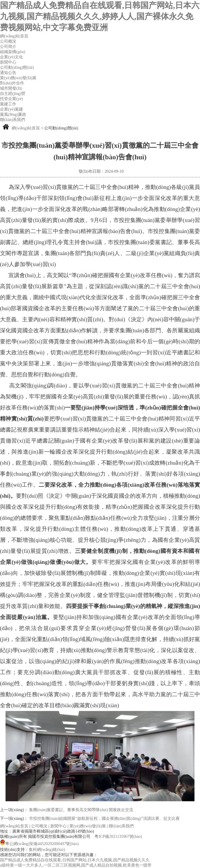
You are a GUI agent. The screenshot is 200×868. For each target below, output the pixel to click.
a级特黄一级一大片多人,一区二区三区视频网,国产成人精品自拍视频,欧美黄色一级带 (76, 865)
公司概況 (8, 41)
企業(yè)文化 (11, 57)
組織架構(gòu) (12, 52)
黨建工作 (8, 104)
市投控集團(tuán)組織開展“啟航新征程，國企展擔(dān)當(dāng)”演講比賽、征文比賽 (104, 819)
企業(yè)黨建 (11, 109)
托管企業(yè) (11, 99)
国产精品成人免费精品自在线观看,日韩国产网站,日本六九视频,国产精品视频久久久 (75, 860)
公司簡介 (8, 47)
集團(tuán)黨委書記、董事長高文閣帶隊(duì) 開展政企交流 (81, 810)
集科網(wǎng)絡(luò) (47, 850)
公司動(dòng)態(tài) (17, 67)
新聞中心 (8, 62)
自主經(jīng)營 (13, 94)
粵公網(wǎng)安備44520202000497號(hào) (39, 844)
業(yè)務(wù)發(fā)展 (18, 78)
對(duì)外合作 (12, 83)
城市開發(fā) (11, 88)
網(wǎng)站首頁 (14, 36)
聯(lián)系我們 (12, 120)
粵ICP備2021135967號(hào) (118, 837)
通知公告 (8, 73)
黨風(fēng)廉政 (13, 114)
